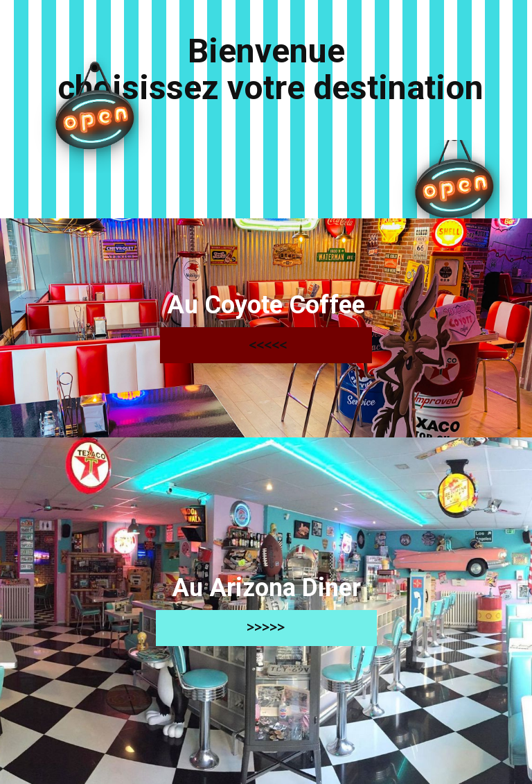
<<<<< (266, 345)
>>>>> (266, 627)
